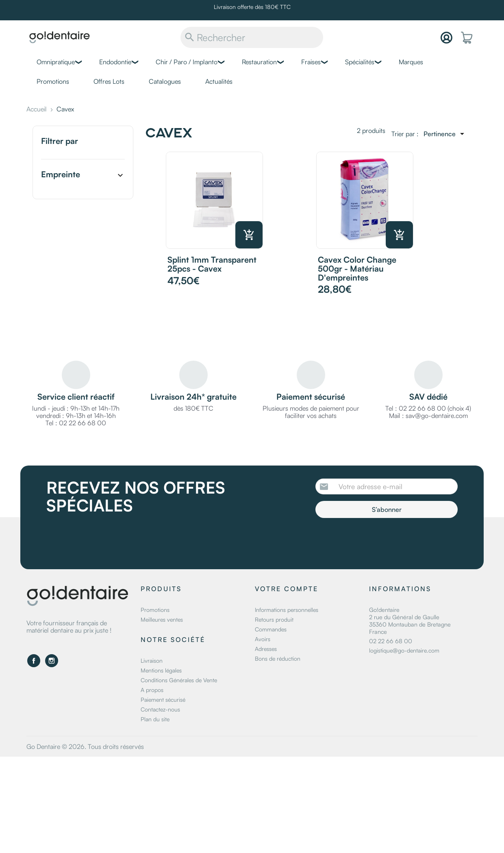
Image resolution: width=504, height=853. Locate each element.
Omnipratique (56, 62)
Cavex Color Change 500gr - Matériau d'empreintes (357, 269)
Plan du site (155, 719)
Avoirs (263, 639)
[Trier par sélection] (445, 134)
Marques (411, 62)
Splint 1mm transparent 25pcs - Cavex (212, 264)
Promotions (53, 81)
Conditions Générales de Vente (179, 680)
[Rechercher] (252, 37)
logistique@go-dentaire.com (404, 650)
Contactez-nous (160, 709)
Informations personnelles (287, 610)
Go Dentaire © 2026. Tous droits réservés (85, 746)
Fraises (311, 62)
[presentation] (383, 540)
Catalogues (165, 81)
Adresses (266, 649)
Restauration (259, 62)
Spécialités (360, 62)
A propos (152, 690)
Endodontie (115, 62)
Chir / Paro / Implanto (187, 62)
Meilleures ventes (162, 619)
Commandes (271, 629)
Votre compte (287, 589)
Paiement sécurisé (163, 700)
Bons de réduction (278, 658)
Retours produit (274, 619)
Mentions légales (161, 670)
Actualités (219, 81)
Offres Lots (109, 81)
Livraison (152, 660)
